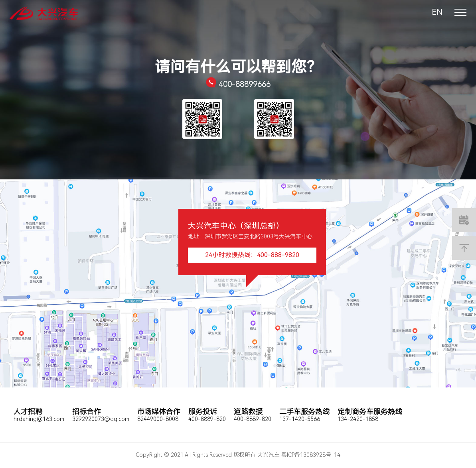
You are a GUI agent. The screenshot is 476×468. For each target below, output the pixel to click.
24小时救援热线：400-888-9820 (252, 255)
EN (437, 12)
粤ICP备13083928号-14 (311, 455)
